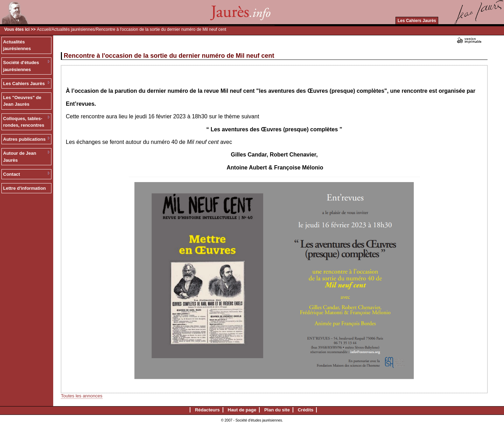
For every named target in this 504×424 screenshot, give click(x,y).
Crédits (306, 410)
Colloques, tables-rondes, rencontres (24, 122)
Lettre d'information (24, 188)
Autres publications (24, 139)
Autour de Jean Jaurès (20, 157)
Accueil (44, 29)
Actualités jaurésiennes (73, 29)
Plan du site (277, 410)
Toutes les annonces (82, 396)
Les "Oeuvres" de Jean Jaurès (22, 101)
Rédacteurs (207, 410)
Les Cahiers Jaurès (417, 21)
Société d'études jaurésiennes (21, 66)
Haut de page (242, 410)
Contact (12, 174)
